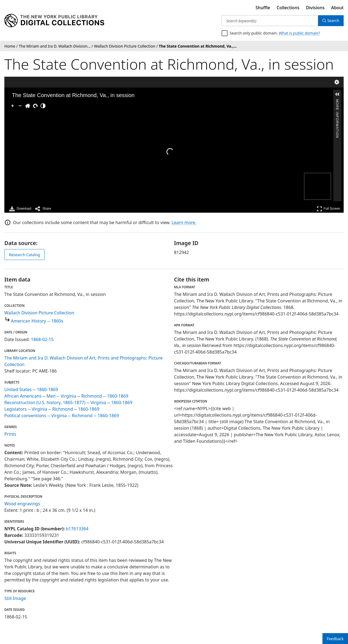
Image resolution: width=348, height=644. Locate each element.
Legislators (15, 409)
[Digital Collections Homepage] (54, 21)
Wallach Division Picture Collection (39, 313)
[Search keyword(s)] (270, 21)
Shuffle (263, 8)
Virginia (68, 396)
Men (51, 396)
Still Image (15, 598)
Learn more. (184, 222)
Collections (288, 8)
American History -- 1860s (37, 321)
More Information (337, 102)
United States (18, 389)
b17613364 (77, 529)
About (337, 8)
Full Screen (328, 209)
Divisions (315, 8)
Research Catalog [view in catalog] (24, 255)
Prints (10, 434)
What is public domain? (299, 33)
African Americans (23, 396)
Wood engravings (22, 504)
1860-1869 (47, 389)
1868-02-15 (42, 339)
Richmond (92, 396)
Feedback (335, 639)
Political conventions (25, 416)
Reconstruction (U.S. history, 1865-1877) (45, 403)
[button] (337, 94)
